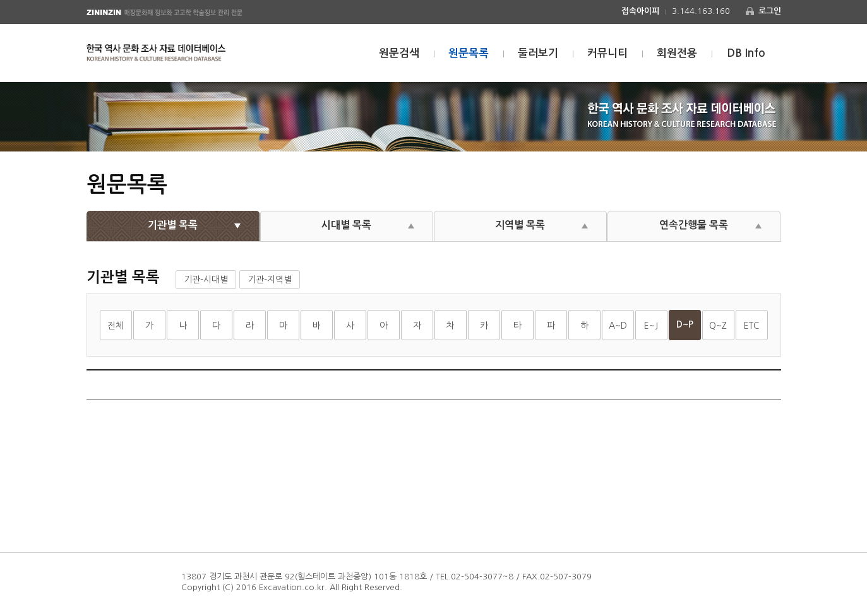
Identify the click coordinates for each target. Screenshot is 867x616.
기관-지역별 (270, 280)
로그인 (770, 11)
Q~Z (718, 326)
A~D (618, 326)
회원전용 (677, 53)
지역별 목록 (520, 225)
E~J (651, 326)
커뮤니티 (607, 53)
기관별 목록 (173, 225)
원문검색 (399, 53)
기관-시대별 (206, 280)
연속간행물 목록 (694, 225)
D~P (685, 324)
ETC (751, 326)
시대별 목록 (346, 225)
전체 (116, 326)
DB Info (746, 53)
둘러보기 (538, 53)
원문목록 (469, 53)
